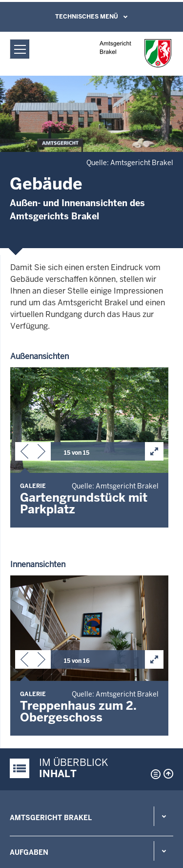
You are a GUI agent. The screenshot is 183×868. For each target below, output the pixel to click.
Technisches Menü (87, 17)
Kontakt (27, 676)
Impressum (26, 826)
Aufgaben (29, 641)
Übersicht (24, 776)
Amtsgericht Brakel (51, 607)
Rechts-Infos (36, 711)
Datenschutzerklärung (45, 801)
